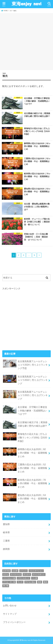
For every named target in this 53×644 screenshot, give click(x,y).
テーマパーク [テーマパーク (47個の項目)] (16, 575)
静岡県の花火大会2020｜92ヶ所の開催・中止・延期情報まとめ (25, 452)
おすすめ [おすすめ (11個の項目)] (7, 571)
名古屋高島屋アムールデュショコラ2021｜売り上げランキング (25, 395)
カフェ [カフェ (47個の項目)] (6, 575)
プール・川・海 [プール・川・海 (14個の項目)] (9, 582)
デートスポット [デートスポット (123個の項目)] (39, 575)
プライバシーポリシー (14, 622)
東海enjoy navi (27, 4)
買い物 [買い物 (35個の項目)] (6, 586)
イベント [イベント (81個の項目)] (23, 571)
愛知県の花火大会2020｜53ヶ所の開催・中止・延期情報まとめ (25, 498)
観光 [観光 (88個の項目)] (46, 582)
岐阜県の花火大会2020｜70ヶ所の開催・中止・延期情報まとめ (25, 483)
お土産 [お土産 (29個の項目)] (15, 571)
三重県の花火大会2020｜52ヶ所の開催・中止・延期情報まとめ (25, 468)
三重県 (6, 541)
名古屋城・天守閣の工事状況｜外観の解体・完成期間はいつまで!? (25, 410)
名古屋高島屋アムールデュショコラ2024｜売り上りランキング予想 (25, 365)
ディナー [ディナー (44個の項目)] (27, 575)
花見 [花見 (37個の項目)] (40, 582)
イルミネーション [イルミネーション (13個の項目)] (36, 571)
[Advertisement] (26, 41)
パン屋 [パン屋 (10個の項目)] (34, 578)
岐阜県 (6, 532)
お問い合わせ (10, 605)
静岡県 (6, 549)
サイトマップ (10, 614)
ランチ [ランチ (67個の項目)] (20, 582)
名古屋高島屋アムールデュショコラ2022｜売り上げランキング (25, 380)
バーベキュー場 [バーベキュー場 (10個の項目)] (9, 578)
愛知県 (6, 524)
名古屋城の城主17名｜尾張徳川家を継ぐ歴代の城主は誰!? (25, 425)
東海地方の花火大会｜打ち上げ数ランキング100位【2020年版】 (25, 437)
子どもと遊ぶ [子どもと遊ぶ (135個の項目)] (30, 582)
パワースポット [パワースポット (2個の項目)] (23, 578)
